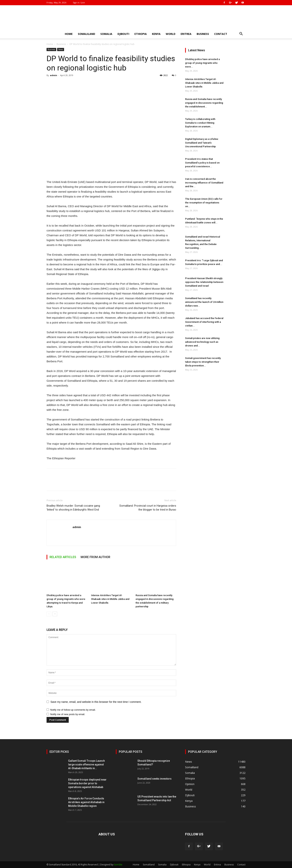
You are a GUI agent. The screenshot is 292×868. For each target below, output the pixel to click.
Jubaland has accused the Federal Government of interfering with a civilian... (204, 322)
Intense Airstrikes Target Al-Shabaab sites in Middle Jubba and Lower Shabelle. (110, 599)
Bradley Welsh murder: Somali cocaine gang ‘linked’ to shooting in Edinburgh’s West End (73, 508)
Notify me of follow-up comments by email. (73, 710)
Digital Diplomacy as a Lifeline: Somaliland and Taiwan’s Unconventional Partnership (202, 143)
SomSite (118, 865)
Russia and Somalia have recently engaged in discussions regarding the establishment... (204, 103)
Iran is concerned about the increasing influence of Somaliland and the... (204, 183)
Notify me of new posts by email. (68, 714)
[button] (241, 34)
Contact (221, 34)
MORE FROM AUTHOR (95, 557)
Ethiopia (141, 34)
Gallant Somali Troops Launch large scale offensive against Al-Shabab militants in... (87, 765)
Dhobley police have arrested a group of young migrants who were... (202, 63)
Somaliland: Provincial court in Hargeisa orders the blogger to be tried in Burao (148, 508)
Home (69, 34)
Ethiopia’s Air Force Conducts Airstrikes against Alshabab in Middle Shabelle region (86, 802)
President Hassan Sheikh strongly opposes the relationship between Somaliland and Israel (204, 282)
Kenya (156, 34)
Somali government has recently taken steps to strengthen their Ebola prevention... (203, 362)
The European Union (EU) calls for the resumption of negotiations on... (204, 203)
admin (54, 75)
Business (203, 34)
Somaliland (87, 34)
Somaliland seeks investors (154, 779)
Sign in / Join (79, 3)
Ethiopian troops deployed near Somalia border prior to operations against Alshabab (87, 783)
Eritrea (186, 34)
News (61, 49)
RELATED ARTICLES (63, 557)
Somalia (106, 34)
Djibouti (123, 34)
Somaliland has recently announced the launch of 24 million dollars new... (204, 302)
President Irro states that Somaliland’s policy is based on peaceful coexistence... (202, 163)
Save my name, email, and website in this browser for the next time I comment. (96, 702)
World (171, 34)
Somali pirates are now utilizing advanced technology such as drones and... (202, 342)
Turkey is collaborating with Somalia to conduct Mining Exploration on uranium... (200, 123)
